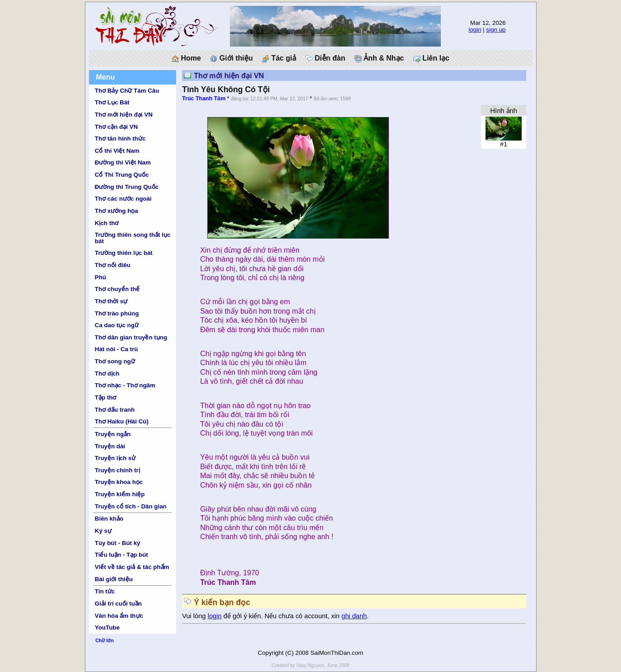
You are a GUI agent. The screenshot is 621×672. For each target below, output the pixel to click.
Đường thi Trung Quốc (127, 187)
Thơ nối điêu (113, 265)
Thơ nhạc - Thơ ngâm (125, 385)
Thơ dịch (107, 374)
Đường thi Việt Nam (123, 162)
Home (186, 58)
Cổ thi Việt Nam (117, 151)
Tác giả (279, 58)
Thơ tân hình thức (120, 139)
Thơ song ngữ (115, 361)
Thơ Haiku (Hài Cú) (122, 421)
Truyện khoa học (119, 482)
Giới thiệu (231, 58)
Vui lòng (195, 616)
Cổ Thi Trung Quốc (122, 175)
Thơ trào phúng (117, 313)
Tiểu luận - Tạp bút (121, 555)
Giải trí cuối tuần (118, 604)
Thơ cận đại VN (116, 127)
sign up (496, 30)
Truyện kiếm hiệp (120, 494)
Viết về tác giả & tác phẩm (132, 567)
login (475, 30)
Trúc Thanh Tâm (204, 99)
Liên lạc (431, 58)
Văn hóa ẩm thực (119, 616)
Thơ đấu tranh (115, 410)
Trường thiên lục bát (124, 253)
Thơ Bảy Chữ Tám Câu (127, 91)
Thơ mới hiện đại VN (124, 115)
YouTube (107, 627)
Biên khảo (109, 519)
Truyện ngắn (113, 434)
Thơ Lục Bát (112, 102)
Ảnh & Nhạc (379, 58)
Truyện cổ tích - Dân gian (131, 506)
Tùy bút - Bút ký (118, 543)
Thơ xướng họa (117, 211)
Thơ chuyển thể (117, 289)
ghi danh (354, 616)
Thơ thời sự (111, 301)
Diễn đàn (325, 58)
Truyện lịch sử (115, 458)
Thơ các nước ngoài (123, 199)
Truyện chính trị (117, 470)
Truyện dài (110, 446)
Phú (100, 277)
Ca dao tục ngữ (117, 325)
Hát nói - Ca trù (117, 349)
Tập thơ (106, 397)
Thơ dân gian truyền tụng (131, 337)
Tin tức (105, 591)
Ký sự (103, 531)
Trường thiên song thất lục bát (133, 238)
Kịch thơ (107, 223)
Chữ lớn (105, 640)
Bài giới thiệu (114, 579)
